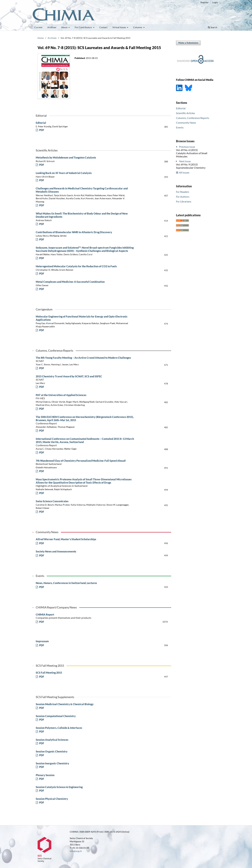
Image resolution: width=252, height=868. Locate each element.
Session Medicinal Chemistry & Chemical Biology (65, 704)
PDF (41, 130)
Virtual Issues (119, 27)
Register (205, 2)
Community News (186, 123)
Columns (138, 27)
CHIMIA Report (87, 616)
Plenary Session (45, 775)
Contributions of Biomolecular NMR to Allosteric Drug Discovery (74, 232)
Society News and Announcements (56, 551)
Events (180, 127)
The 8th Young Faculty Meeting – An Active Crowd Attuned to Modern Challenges (87, 359)
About (65, 27)
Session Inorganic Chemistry (52, 763)
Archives (52, 27)
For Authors (183, 197)
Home (41, 38)
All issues (184, 172)
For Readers (183, 192)
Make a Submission (188, 43)
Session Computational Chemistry (56, 716)
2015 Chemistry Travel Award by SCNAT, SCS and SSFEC (87, 378)
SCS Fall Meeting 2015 (49, 673)
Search (213, 27)
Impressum (42, 641)
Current (38, 27)
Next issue (185, 161)
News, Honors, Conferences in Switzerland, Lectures (66, 583)
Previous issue (187, 147)
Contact (103, 27)
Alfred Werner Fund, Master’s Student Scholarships (66, 539)
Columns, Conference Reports (193, 118)
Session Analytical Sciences (52, 740)
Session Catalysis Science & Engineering (59, 787)
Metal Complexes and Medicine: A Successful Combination (70, 282)
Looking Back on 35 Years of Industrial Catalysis (64, 173)
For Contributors (84, 27)
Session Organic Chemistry (52, 751)
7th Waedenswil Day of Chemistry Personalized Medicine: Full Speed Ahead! (87, 462)
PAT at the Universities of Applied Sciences (87, 397)
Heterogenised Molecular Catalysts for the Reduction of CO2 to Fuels (76, 266)
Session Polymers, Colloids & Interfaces (59, 728)
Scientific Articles (185, 113)
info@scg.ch (76, 851)
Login (215, 2)
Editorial (41, 123)
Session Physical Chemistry (52, 799)
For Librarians (184, 201)
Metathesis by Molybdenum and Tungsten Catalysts (66, 157)
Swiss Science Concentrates (52, 501)
